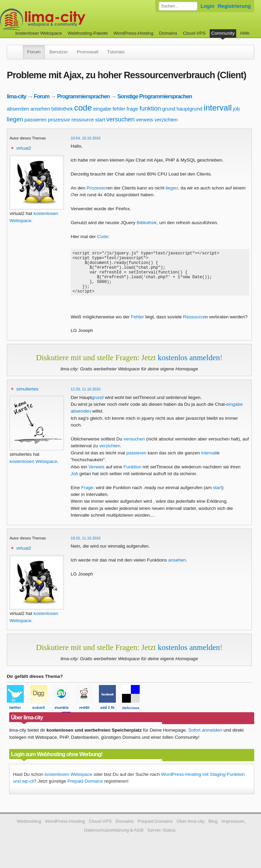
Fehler (137, 326)
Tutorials (116, 52)
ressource (83, 120)
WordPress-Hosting (134, 33)
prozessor (59, 120)
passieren (36, 120)
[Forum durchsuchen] (178, 6)
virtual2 (24, 148)
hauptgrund (189, 109)
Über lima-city (191, 830)
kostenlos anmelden (189, 367)
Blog (213, 830)
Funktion (133, 476)
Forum (34, 52)
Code (103, 237)
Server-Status (162, 839)
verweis (145, 120)
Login (207, 6)
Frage (87, 497)
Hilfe (245, 33)
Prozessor (97, 188)
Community (223, 33)
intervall (218, 108)
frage (133, 109)
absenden (18, 109)
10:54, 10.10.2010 (86, 138)
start (100, 120)
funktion (150, 108)
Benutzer (58, 52)
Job (74, 483)
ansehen (40, 109)
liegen (15, 119)
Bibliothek (147, 223)
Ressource (194, 326)
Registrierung (234, 6)
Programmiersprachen (83, 96)
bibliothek (62, 109)
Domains (168, 33)
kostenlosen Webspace (33, 471)
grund (169, 109)
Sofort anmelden (205, 739)
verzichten (166, 120)
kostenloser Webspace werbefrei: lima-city (68, 20)
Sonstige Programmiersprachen (154, 96)
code (83, 108)
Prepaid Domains (85, 790)
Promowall (88, 52)
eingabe (102, 109)
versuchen (120, 119)
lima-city (16, 96)
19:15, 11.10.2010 (86, 547)
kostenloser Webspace (39, 33)
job (237, 109)
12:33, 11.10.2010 (86, 398)
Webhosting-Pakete (88, 33)
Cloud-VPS (194, 33)
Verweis (97, 476)
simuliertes (27, 398)
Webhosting (29, 830)
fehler (119, 109)
